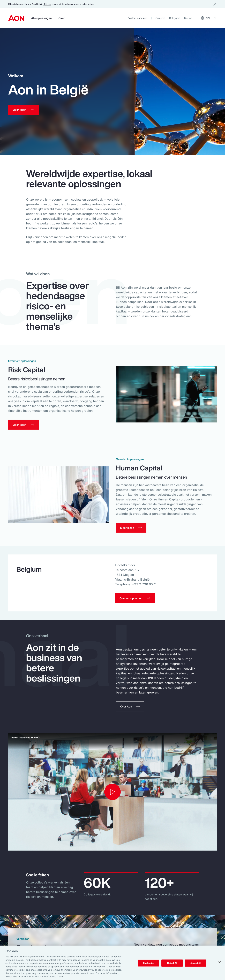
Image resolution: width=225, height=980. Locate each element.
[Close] (220, 962)
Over (62, 18)
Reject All (172, 963)
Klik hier (47, 4)
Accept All (196, 963)
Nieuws (188, 18)
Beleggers (175, 18)
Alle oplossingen (41, 18)
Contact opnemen (137, 18)
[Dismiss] (215, 4)
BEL (209, 18)
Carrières (160, 18)
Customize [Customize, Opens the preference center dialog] (149, 963)
